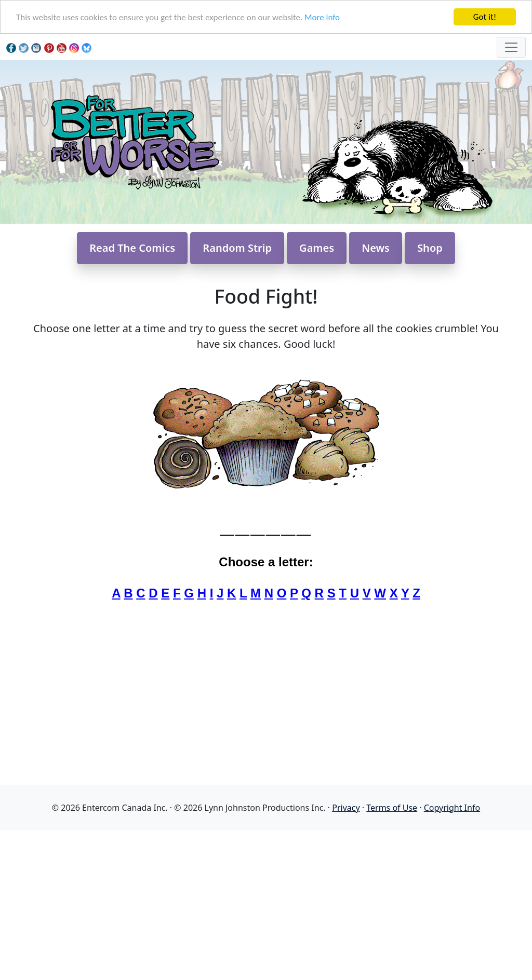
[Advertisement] (266, 903)
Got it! (485, 17)
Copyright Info (452, 808)
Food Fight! (266, 296)
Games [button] (317, 248)
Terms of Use (392, 808)
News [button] (376, 248)
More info (322, 17)
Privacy (346, 808)
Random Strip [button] (237, 248)
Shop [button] (430, 248)
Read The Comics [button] (132, 248)
